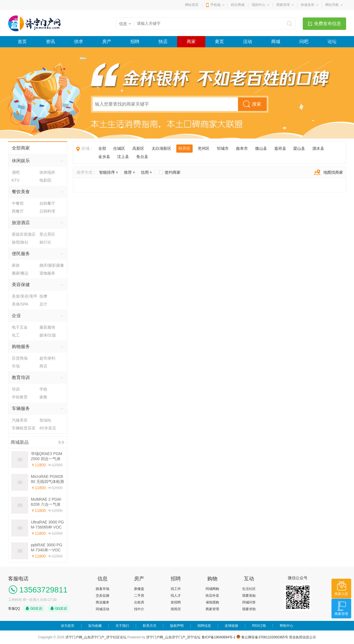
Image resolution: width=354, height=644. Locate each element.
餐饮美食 (21, 192)
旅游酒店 (21, 223)
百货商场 (20, 358)
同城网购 (212, 589)
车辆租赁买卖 (24, 428)
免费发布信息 (328, 24)
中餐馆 (18, 203)
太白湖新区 (161, 148)
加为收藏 (95, 626)
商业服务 (103, 602)
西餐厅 (18, 211)
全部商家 (21, 148)
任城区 (119, 148)
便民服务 (21, 254)
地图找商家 (327, 172)
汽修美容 (20, 420)
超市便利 (47, 358)
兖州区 (204, 148)
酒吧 (16, 172)
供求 (79, 42)
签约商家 (173, 172)
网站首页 (192, 5)
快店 (163, 42)
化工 (16, 335)
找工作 (176, 589)
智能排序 (109, 172)
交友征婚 (103, 596)
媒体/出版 (48, 335)
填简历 (176, 609)
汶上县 (123, 157)
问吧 (304, 42)
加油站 (45, 420)
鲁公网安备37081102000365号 (262, 637)
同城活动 (103, 609)
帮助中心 (286, 626)
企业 (16, 316)
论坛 (332, 42)
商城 (276, 42)
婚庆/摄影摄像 (52, 265)
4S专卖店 (48, 428)
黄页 (219, 42)
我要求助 (249, 609)
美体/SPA (20, 304)
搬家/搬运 (20, 273)
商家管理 (283, 5)
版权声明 (177, 626)
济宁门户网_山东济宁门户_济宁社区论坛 (96, 637)
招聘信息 (204, 626)
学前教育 (20, 397)
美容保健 (21, 285)
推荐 (129, 172)
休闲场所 (47, 172)
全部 (102, 148)
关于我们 (122, 626)
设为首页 (68, 626)
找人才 (176, 596)
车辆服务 (21, 408)
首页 (22, 42)
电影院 (45, 180)
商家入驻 (341, 594)
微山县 (261, 148)
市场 (16, 366)
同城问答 (249, 602)
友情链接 (231, 626)
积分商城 (238, 5)
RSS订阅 (259, 626)
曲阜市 (242, 148)
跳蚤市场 (103, 589)
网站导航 (332, 5)
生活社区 (249, 589)
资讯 (50, 42)
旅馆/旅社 (20, 242)
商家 (191, 42)
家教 (43, 397)
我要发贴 (249, 596)
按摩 (43, 296)
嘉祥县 (280, 148)
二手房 (139, 596)
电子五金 (20, 327)
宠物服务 (47, 273)
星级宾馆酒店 (24, 234)
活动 (248, 42)
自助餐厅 (47, 203)
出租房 (139, 602)
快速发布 (308, 5)
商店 (43, 366)
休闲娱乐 (21, 161)
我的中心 (259, 5)
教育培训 (21, 377)
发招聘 (176, 602)
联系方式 (150, 626)
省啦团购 (212, 602)
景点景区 (47, 234)
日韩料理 (47, 211)
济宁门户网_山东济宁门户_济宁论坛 (173, 637)
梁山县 (299, 148)
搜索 (257, 104)
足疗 (43, 304)
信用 (146, 172)
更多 (61, 442)
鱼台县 (142, 157)
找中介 (139, 609)
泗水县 (318, 148)
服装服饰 (47, 327)
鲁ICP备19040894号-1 (219, 637)
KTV (16, 180)
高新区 (138, 148)
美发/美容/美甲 (25, 296)
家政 (16, 265)
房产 (107, 42)
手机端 (215, 5)
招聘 (135, 42)
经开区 (184, 148)
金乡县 (104, 157)
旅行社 (45, 242)
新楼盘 (139, 589)
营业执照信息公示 (302, 637)
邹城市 (223, 148)
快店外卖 (212, 596)
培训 (16, 389)
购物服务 (21, 346)
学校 (43, 389)
